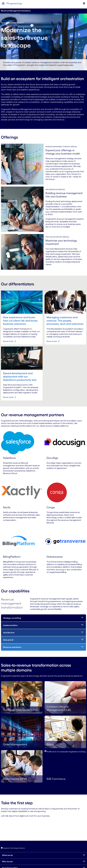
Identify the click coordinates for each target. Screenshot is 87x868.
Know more (7, 318)
